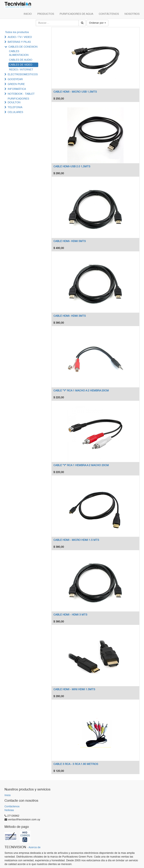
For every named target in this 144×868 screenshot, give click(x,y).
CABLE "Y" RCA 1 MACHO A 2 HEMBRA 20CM (81, 391)
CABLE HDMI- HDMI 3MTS (70, 316)
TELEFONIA (15, 107)
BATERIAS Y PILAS (19, 42)
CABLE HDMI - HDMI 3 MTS (70, 615)
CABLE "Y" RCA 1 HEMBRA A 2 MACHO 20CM (81, 465)
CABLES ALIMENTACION (19, 53)
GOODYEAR (15, 79)
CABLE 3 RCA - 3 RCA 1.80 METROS (76, 764)
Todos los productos (17, 32)
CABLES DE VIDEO (21, 65)
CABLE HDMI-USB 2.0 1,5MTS (72, 167)
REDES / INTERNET (21, 70)
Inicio (8, 795)
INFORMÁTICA (17, 89)
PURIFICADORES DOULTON (18, 101)
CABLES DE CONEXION (23, 47)
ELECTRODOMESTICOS (23, 75)
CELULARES (15, 112)
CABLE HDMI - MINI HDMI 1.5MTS (74, 689)
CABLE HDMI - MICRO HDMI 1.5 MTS (76, 540)
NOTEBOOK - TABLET (21, 94)
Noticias (9, 810)
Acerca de (34, 848)
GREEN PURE (16, 84)
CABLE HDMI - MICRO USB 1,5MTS (75, 92)
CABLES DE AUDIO (21, 60)
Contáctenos (12, 807)
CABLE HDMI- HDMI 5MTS (70, 241)
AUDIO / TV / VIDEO (20, 37)
